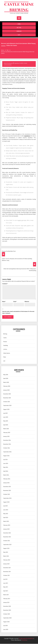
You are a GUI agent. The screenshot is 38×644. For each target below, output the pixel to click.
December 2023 (7, 487)
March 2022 (6, 556)
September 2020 (7, 618)
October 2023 (7, 495)
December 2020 (7, 606)
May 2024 (6, 467)
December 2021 (7, 568)
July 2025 (5, 413)
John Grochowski (9, 63)
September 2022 (7, 545)
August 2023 (6, 502)
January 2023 (6, 529)
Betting (19, 28)
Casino (5, 338)
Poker (5, 357)
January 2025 (6, 437)
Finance (5, 342)
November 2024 (7, 444)
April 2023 (6, 518)
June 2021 (6, 583)
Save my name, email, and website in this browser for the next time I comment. (18, 312)
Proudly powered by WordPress (26, 639)
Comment (5, 284)
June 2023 (6, 510)
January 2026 (6, 390)
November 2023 (7, 491)
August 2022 (6, 549)
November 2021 (7, 572)
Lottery (5, 349)
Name (4, 302)
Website (27, 302)
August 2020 (6, 622)
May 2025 (6, 421)
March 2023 (6, 522)
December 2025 (7, 394)
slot (19, 35)
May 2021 (6, 587)
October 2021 (7, 576)
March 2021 (6, 595)
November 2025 (7, 398)
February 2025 (7, 433)
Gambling (19, 31)
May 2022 (6, 552)
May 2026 (6, 375)
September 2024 (7, 452)
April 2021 (6, 591)
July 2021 (5, 579)
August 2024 (6, 456)
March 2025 (6, 429)
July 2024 (5, 460)
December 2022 (7, 533)
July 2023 (5, 506)
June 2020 (6, 630)
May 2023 (6, 514)
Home (19, 24)
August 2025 (6, 410)
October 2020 (7, 614)
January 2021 (6, 603)
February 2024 (7, 479)
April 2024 (6, 471)
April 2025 (6, 425)
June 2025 (6, 417)
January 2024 (6, 483)
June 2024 (6, 464)
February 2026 (7, 386)
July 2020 (5, 626)
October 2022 (7, 541)
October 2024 (7, 448)
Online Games (7, 353)
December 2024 (7, 440)
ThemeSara (24, 640)
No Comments (8, 65)
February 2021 (7, 599)
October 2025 (7, 402)
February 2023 (7, 525)
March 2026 (6, 383)
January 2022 (6, 564)
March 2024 (6, 475)
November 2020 (7, 610)
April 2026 (6, 379)
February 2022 (7, 560)
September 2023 (7, 498)
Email (15, 302)
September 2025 (7, 406)
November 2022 (7, 537)
